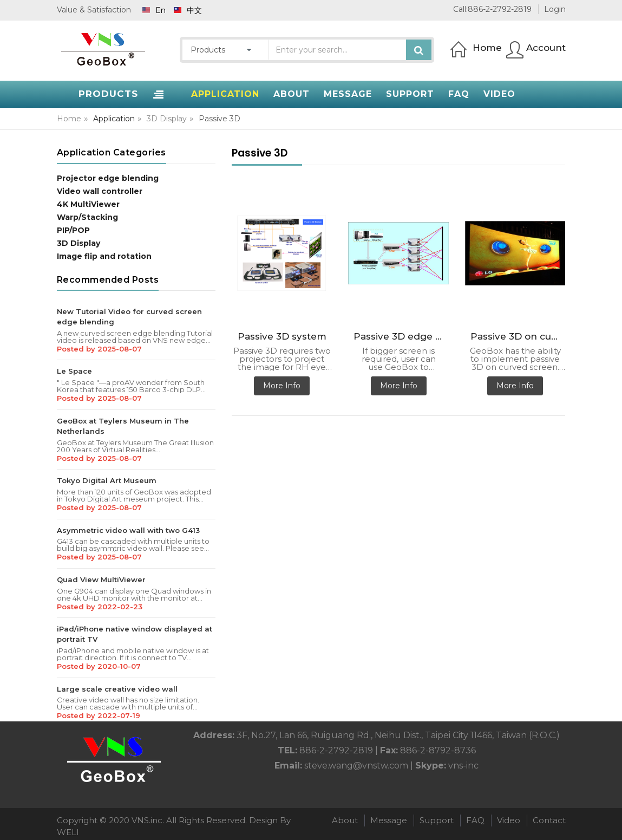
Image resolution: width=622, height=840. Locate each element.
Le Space (74, 371)
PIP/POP (73, 230)
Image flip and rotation (104, 256)
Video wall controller (100, 191)
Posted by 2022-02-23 (100, 607)
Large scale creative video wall (117, 689)
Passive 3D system (282, 336)
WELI (68, 832)
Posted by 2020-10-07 (99, 666)
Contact (549, 820)
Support (437, 820)
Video (509, 820)
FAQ (475, 820)
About (345, 820)
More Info (282, 386)
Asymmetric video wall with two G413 (128, 530)
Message (389, 820)
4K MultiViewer (88, 204)
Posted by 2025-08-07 (99, 349)
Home (69, 119)
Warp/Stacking (87, 217)
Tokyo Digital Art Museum (107, 480)
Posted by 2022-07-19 (99, 715)
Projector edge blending (108, 178)
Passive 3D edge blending (401, 336)
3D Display (167, 119)
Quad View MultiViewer (101, 579)
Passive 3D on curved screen (518, 336)
